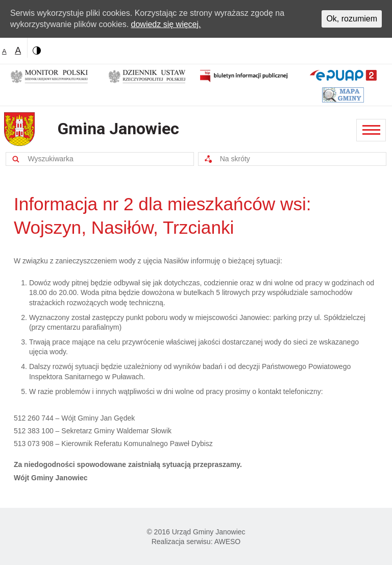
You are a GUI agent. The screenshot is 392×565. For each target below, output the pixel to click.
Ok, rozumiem (352, 19)
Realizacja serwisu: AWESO (196, 542)
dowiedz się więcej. (166, 24)
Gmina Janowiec (118, 129)
